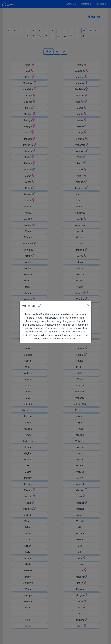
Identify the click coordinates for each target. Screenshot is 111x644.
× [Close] (88, 305)
